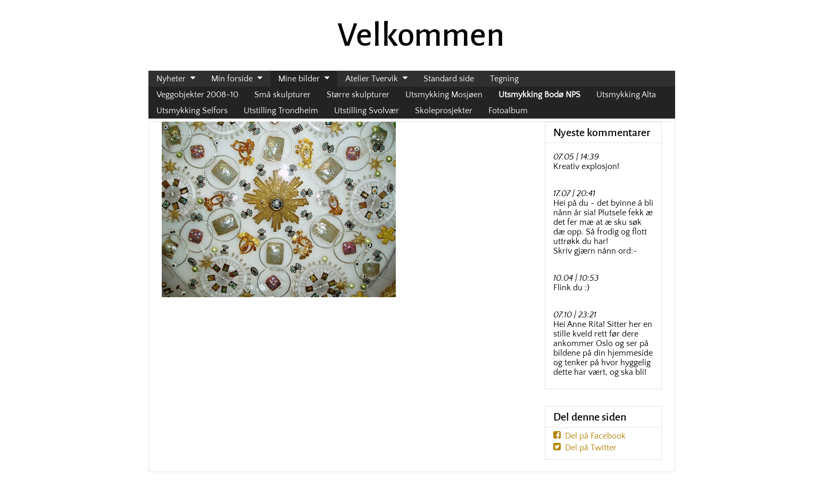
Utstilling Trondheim (281, 111)
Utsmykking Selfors (192, 111)
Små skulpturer (282, 95)
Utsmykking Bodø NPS (539, 95)
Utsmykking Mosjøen (444, 95)
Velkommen (421, 35)
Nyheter (171, 79)
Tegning (504, 79)
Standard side (449, 79)
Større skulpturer (358, 95)
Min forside (232, 79)
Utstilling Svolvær (367, 111)
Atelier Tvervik (372, 79)
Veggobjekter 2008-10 (197, 95)
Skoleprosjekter (444, 111)
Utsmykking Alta (626, 95)
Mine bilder (299, 79)
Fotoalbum (508, 111)
